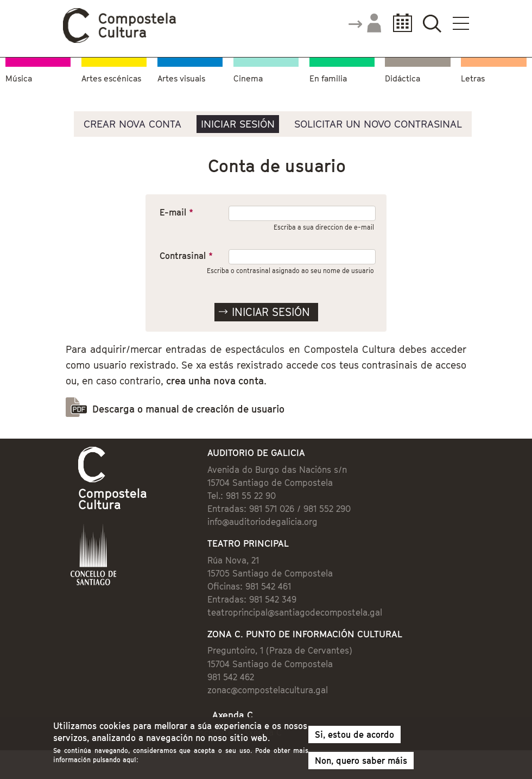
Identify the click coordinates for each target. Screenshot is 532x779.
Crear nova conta (132, 124)
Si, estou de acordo (354, 735)
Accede (364, 24)
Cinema (248, 78)
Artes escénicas (111, 78)
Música (19, 78)
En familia (328, 78)
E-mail (176, 212)
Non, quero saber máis (361, 761)
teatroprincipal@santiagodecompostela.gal (295, 612)
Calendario (399, 23)
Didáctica (403, 78)
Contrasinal (186, 256)
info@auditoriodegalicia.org (262, 522)
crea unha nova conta (215, 381)
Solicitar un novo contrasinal (378, 124)
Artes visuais (181, 78)
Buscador (432, 23)
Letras (473, 78)
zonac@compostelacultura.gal (268, 690)
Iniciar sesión (238, 124)
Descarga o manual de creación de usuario (188, 409)
